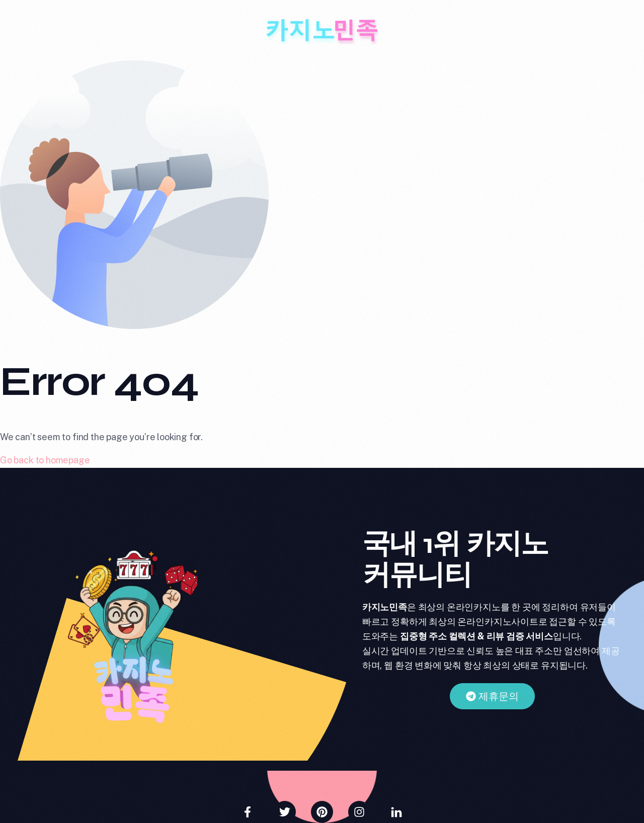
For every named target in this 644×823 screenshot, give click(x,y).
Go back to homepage (45, 460)
